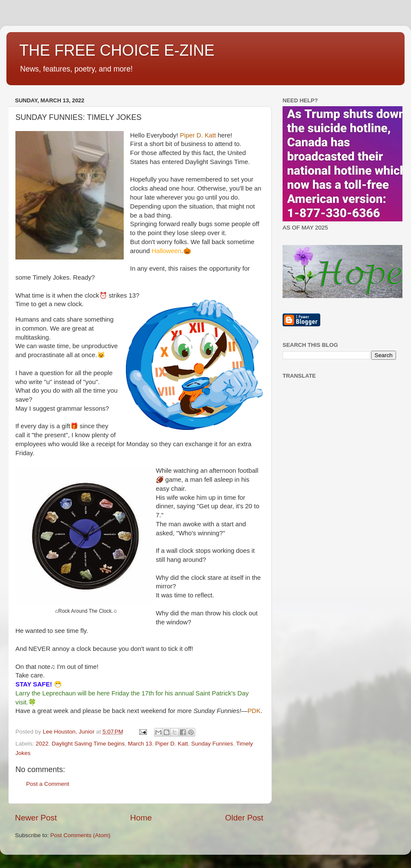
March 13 (140, 744)
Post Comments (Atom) (80, 835)
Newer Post (36, 818)
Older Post (244, 818)
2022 (42, 744)
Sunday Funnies (212, 744)
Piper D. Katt (172, 744)
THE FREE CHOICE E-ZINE (117, 50)
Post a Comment (48, 784)
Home (141, 818)
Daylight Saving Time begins (88, 744)
